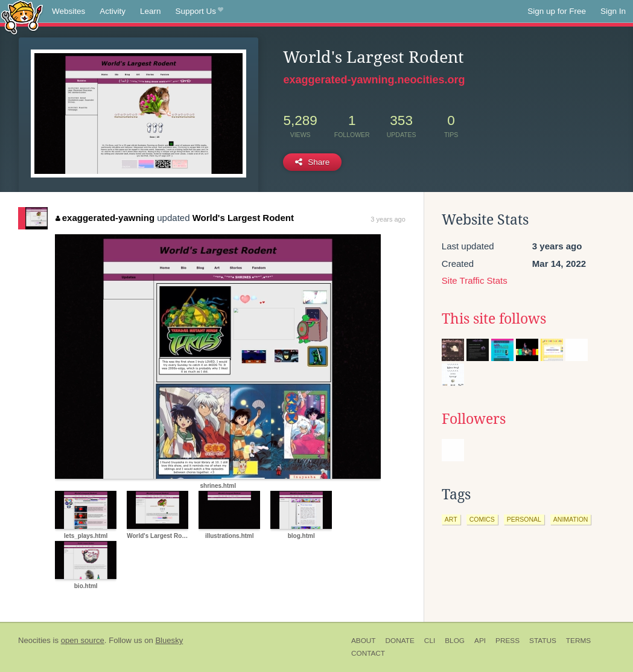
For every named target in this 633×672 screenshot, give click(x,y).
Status (543, 641)
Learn (151, 11)
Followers (474, 419)
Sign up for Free (557, 11)
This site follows (494, 319)
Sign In (613, 11)
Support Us (199, 11)
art (451, 519)
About (364, 641)
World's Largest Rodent (243, 218)
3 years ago (388, 219)
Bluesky (169, 640)
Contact (368, 653)
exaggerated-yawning (105, 218)
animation (571, 519)
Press (507, 641)
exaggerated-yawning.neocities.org (374, 80)
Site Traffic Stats (475, 280)
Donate (400, 641)
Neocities (34, 640)
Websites (68, 11)
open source (83, 640)
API (480, 641)
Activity (113, 11)
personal (524, 519)
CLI (430, 641)
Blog (455, 641)
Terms (578, 641)
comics (482, 519)
